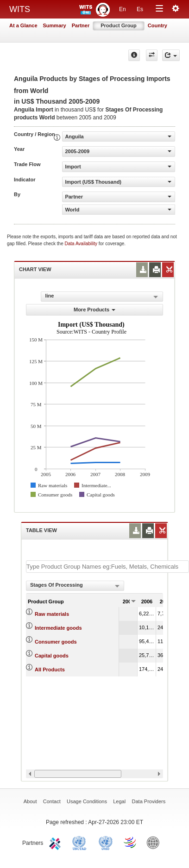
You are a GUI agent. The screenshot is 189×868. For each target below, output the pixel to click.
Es (140, 9)
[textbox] (107, 567)
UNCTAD (81, 842)
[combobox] (75, 586)
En (123, 9)
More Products (94, 310)
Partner (81, 25)
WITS (20, 9)
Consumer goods (56, 642)
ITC (57, 842)
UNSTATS (106, 842)
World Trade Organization (131, 842)
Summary (55, 25)
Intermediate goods (58, 628)
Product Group (119, 25)
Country (157, 25)
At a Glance (23, 25)
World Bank (155, 842)
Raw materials (52, 614)
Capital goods (52, 656)
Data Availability (82, 244)
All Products (50, 670)
